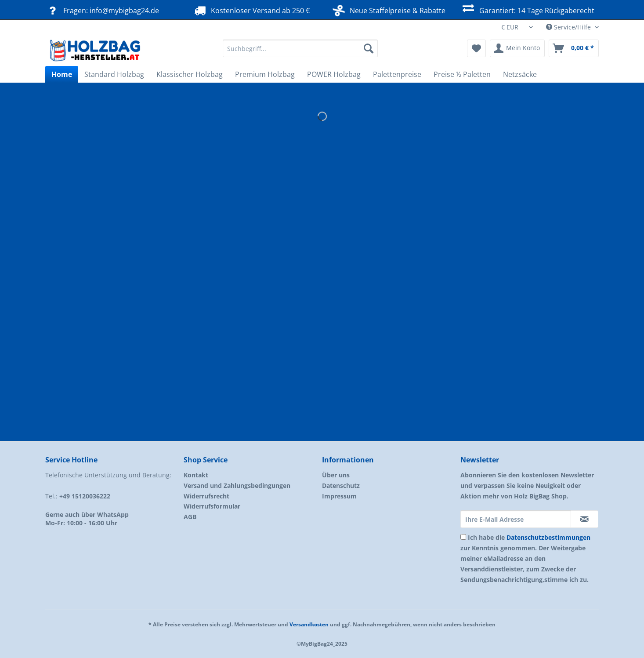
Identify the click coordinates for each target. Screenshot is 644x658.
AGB (190, 517)
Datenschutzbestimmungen (548, 537)
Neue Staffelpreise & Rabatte (389, 10)
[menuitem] (300, 53)
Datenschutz (341, 485)
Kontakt (196, 475)
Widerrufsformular (212, 506)
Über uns (336, 475)
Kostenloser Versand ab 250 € (251, 10)
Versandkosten (309, 624)
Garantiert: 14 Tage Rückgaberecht (527, 9)
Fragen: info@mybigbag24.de (102, 10)
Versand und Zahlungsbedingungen (237, 485)
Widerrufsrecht (206, 496)
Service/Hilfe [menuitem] (569, 27)
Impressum (339, 496)
